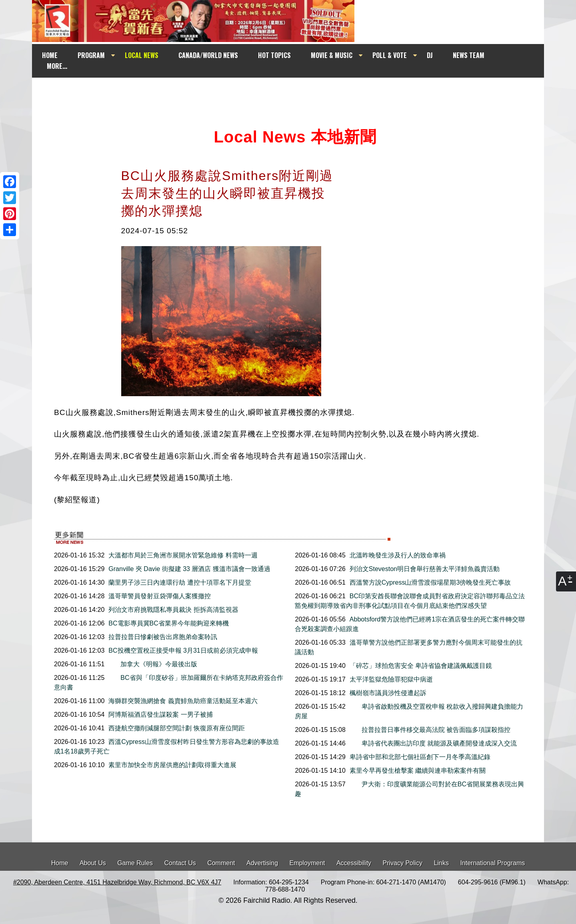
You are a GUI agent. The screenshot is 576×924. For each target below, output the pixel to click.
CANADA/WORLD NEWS (208, 55)
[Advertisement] (295, 93)
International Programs (492, 863)
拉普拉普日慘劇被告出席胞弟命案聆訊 (163, 637)
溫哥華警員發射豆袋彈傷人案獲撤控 (160, 596)
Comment (221, 863)
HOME (50, 55)
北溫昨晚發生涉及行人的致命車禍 (398, 555)
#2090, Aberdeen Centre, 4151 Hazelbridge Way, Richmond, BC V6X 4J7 (117, 882)
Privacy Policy (403, 863)
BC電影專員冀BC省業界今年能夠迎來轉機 (168, 623)
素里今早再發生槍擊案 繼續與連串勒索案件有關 (418, 771)
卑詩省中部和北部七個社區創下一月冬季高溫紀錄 (420, 757)
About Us (93, 863)
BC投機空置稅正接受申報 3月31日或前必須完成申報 (183, 650)
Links (441, 863)
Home (60, 863)
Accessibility (354, 863)
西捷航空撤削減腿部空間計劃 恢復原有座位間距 (176, 728)
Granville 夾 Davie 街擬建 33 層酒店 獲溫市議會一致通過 (189, 569)
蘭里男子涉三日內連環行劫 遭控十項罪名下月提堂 (180, 582)
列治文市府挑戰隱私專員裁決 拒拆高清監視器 (173, 610)
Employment (307, 863)
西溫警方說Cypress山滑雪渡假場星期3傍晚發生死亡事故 (430, 582)
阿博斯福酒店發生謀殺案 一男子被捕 (160, 715)
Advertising (262, 863)
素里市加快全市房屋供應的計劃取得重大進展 (172, 765)
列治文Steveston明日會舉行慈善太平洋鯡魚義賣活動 (425, 569)
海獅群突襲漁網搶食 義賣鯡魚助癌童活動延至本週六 (183, 701)
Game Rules (135, 863)
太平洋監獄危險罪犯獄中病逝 (391, 679)
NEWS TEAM (469, 55)
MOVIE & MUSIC (332, 55)
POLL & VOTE (390, 55)
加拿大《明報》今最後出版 (153, 664)
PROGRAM (91, 55)
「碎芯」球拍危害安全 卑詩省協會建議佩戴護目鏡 (421, 666)
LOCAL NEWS (142, 55)
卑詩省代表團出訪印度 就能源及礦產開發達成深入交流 (433, 743)
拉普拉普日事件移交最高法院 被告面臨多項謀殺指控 (430, 730)
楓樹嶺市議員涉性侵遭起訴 (388, 693)
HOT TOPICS (274, 55)
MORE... (57, 66)
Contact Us (180, 863)
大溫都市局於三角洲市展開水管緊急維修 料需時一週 (183, 555)
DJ (430, 55)
